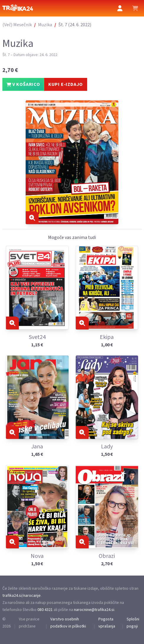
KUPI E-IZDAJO (66, 84)
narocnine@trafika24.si (94, 610)
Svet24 (37, 337)
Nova (37, 556)
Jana (37, 447)
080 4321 (45, 610)
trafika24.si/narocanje (21, 596)
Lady (107, 447)
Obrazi (107, 556)
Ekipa (107, 337)
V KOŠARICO (23, 84)
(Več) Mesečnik (17, 25)
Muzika (45, 25)
